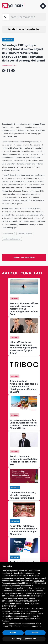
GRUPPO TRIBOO (25, 211)
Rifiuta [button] (13, 633)
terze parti (42, 583)
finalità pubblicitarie (10, 598)
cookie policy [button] (39, 581)
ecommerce (8, 211)
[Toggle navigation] (43, 6)
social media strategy (12, 217)
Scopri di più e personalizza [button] (24, 639)
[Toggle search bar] (6, 17)
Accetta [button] (35, 633)
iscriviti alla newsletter (24, 29)
